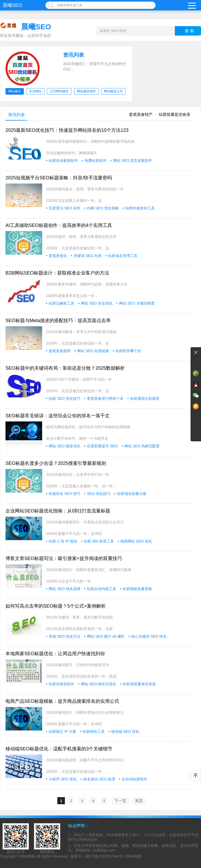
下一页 (120, 801)
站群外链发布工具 (140, 208)
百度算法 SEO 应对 (65, 208)
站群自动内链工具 (102, 589)
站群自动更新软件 (63, 161)
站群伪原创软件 (62, 684)
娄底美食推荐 (60, 351)
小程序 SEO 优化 (63, 779)
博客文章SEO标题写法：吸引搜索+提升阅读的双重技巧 (64, 558)
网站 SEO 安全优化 (97, 303)
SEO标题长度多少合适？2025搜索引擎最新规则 (56, 463)
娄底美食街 (58, 256)
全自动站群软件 (135, 779)
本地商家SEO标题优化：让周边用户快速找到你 (55, 654)
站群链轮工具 (94, 732)
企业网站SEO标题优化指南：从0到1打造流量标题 (58, 511)
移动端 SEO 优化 (125, 732)
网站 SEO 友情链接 (93, 351)
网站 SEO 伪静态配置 (142, 446)
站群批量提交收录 (175, 114)
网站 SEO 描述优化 (65, 446)
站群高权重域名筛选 (139, 684)
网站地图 (134, 856)
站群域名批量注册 (132, 494)
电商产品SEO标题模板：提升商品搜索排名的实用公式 (62, 701)
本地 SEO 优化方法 (65, 636)
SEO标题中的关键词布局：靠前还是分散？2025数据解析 (65, 368)
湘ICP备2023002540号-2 (105, 856)
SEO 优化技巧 (99, 494)
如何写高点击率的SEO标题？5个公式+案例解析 (56, 606)
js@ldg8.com (104, 850)
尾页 (139, 801)
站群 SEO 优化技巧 (65, 398)
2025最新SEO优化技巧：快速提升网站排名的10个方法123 (67, 130)
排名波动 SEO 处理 (99, 779)
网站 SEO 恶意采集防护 (133, 161)
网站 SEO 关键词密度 (137, 303)
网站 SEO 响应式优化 (99, 684)
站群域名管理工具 (123, 256)
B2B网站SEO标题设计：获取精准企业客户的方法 (57, 273)
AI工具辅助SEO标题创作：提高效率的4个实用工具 (59, 225)
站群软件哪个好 (128, 351)
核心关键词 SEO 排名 (149, 636)
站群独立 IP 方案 (62, 732)
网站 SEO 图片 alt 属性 (106, 636)
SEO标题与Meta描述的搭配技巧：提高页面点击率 (58, 321)
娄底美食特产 (141, 114)
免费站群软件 (96, 161)
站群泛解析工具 (62, 303)
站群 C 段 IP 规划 (63, 541)
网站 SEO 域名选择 (65, 589)
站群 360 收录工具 (99, 541)
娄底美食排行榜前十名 (105, 398)
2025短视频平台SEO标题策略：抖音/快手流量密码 (59, 178)
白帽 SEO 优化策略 (103, 208)
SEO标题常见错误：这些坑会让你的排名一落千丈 (58, 416)
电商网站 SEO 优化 (136, 541)
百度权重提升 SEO (102, 446)
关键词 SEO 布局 (88, 256)
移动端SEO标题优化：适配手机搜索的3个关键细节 (59, 749)
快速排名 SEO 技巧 (65, 494)
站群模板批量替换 (137, 589)
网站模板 (28, 856)
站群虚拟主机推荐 (145, 398)
